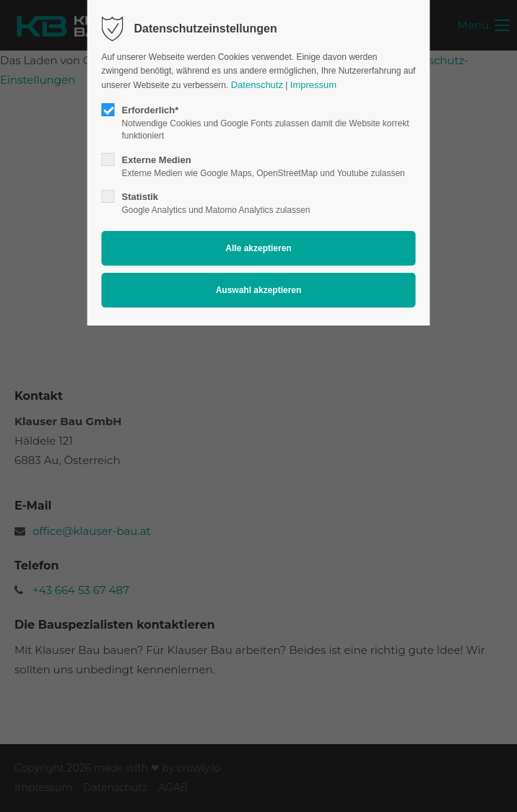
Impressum (313, 85)
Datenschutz (257, 85)
